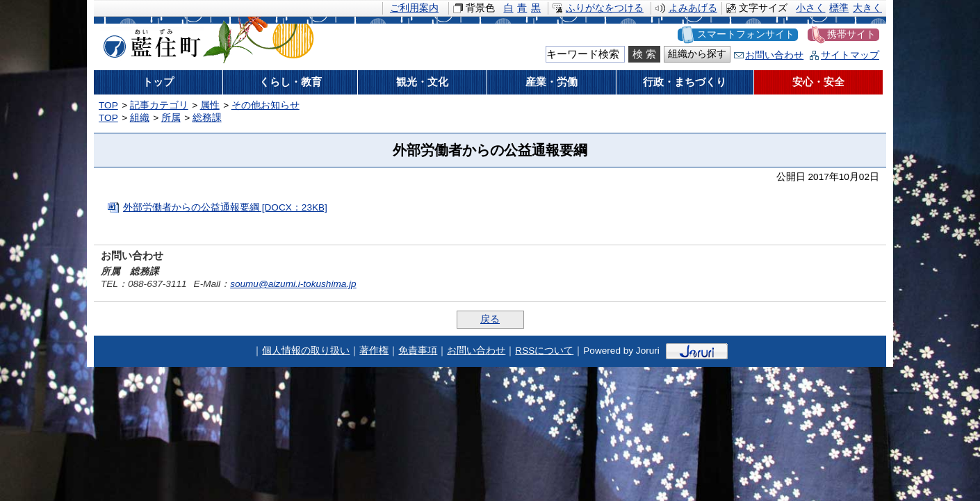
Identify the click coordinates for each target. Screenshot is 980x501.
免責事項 (418, 351)
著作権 (374, 351)
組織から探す (697, 54)
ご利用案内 (414, 8)
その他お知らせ (266, 105)
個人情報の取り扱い (306, 351)
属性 (210, 105)
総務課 (207, 118)
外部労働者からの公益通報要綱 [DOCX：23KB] (225, 207)
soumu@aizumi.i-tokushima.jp (293, 284)
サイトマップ (850, 55)
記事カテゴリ (159, 105)
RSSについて (544, 351)
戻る (490, 319)
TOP (108, 105)
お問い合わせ (774, 55)
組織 (140, 118)
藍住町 (149, 41)
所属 (171, 118)
